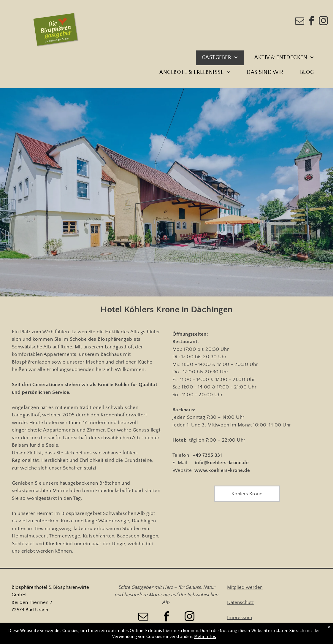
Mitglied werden (245, 587)
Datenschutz (240, 602)
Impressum (240, 618)
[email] (300, 22)
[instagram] (324, 22)
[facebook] (312, 22)
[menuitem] (222, 58)
